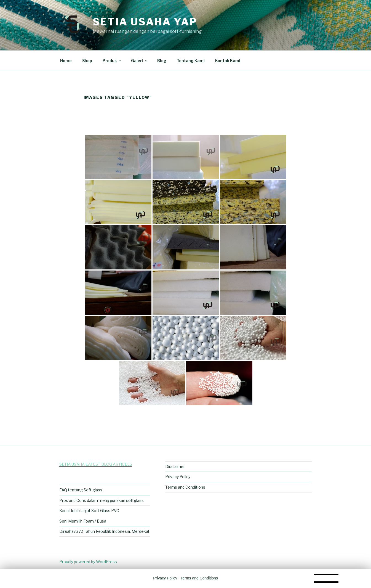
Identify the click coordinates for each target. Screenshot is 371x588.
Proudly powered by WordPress (88, 562)
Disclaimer (175, 466)
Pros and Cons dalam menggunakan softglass (102, 500)
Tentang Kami (191, 61)
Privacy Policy (178, 477)
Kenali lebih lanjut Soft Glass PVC (89, 511)
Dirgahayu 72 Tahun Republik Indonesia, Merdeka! (104, 531)
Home (66, 61)
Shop (87, 61)
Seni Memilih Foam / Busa (83, 521)
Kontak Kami (228, 61)
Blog (162, 61)
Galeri (140, 61)
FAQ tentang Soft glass (81, 490)
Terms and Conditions (185, 487)
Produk (112, 61)
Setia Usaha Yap (145, 22)
